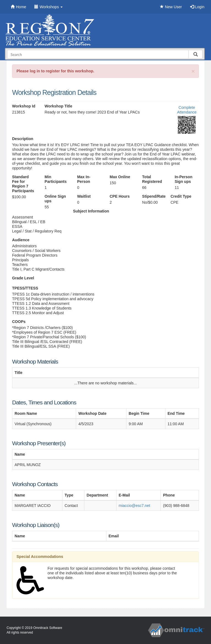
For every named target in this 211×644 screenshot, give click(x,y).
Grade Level (23, 278)
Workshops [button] (48, 7)
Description (23, 139)
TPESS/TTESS (25, 288)
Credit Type (181, 196)
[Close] (193, 71)
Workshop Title (58, 106)
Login (197, 7)
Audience (21, 240)
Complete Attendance (187, 110)
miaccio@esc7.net (134, 506)
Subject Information (91, 211)
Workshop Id (24, 106)
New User (171, 7)
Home (18, 7)
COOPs (19, 322)
